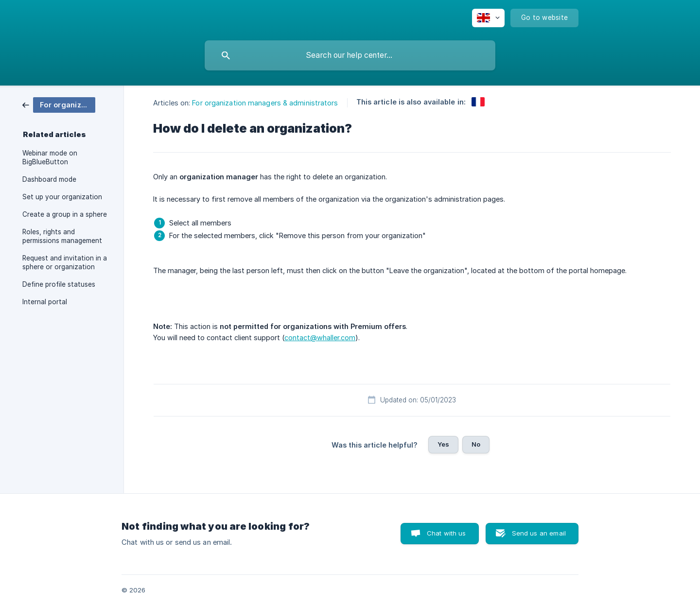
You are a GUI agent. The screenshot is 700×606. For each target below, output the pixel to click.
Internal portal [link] (45, 302)
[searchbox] (350, 55)
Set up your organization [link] (62, 197)
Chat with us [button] (446, 533)
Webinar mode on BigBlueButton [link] (50, 157)
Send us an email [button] (539, 533)
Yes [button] (443, 444)
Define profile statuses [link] (59, 284)
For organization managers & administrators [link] (265, 103)
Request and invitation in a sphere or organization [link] (65, 262)
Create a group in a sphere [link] (65, 214)
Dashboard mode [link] (49, 179)
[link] (59, 104)
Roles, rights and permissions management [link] (62, 236)
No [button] (476, 444)
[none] (488, 18)
